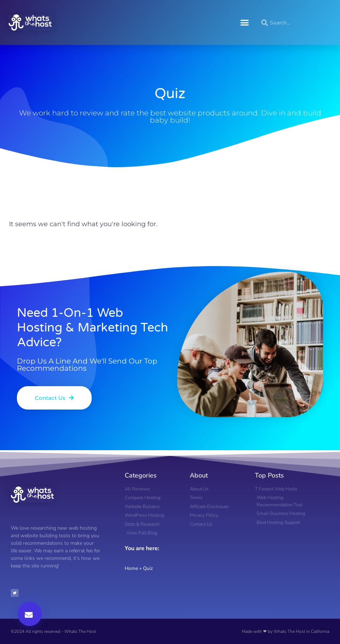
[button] (245, 23)
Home (131, 568)
